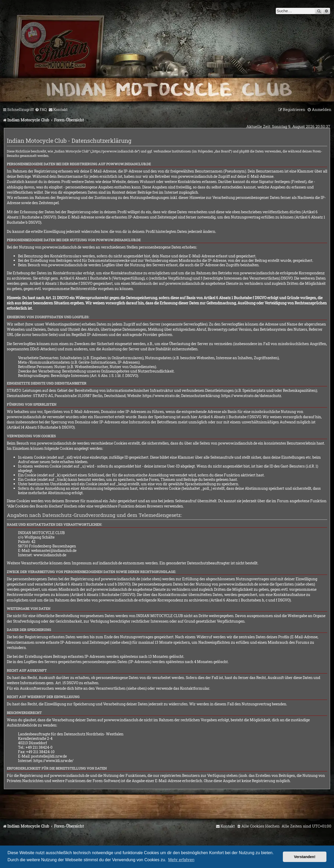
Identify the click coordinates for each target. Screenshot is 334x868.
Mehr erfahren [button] (181, 860)
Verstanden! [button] (305, 857)
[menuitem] (41, 110)
